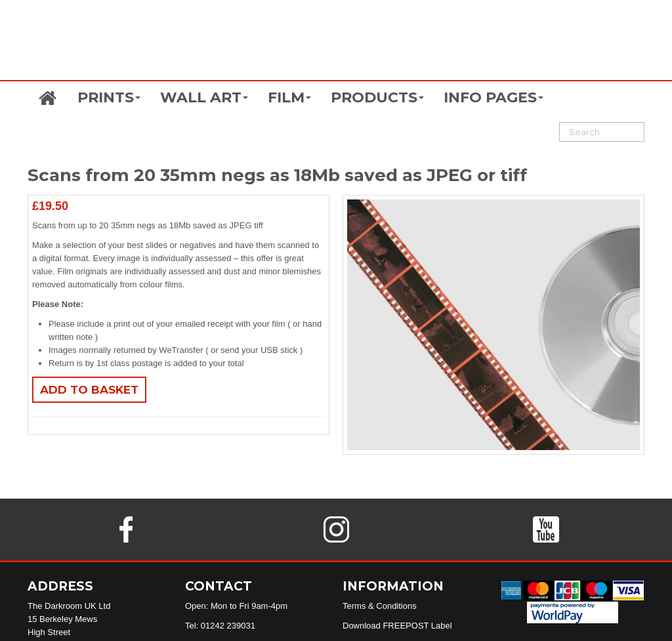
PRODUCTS (377, 97)
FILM (289, 97)
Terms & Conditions (380, 606)
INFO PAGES (493, 97)
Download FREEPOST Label (397, 626)
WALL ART (204, 97)
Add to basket (89, 390)
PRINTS (109, 97)
